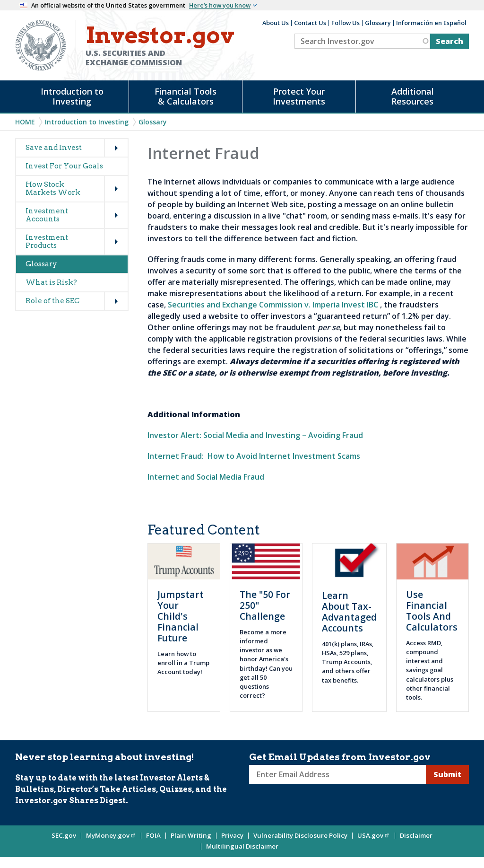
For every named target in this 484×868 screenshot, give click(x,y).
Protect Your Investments (299, 96)
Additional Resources (413, 96)
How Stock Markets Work (53, 189)
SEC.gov (64, 835)
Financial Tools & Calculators (186, 96)
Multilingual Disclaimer (242, 846)
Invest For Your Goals (64, 166)
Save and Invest (54, 148)
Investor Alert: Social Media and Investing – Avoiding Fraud (255, 435)
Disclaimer (416, 835)
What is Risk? (51, 282)
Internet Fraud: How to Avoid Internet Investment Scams (254, 456)
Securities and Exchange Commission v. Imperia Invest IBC (273, 305)
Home (25, 122)
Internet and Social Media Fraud (206, 477)
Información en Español (431, 23)
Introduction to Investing (72, 96)
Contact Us (310, 23)
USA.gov (374, 835)
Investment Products (47, 241)
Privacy (232, 835)
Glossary (378, 23)
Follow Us (346, 23)
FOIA (153, 835)
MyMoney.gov (111, 835)
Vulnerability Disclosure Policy (300, 835)
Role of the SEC (52, 301)
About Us (276, 23)
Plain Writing (191, 835)
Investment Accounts (47, 215)
